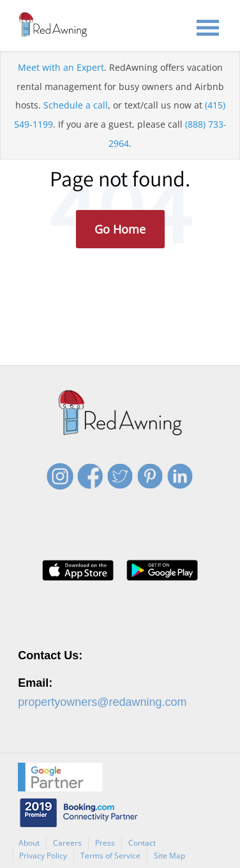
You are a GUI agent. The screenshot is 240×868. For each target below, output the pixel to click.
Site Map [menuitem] (169, 856)
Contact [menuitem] (142, 843)
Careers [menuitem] (67, 843)
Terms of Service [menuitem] (110, 856)
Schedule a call (76, 105)
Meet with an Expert (61, 67)
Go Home (120, 229)
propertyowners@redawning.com (102, 702)
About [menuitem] (29, 843)
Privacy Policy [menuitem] (43, 856)
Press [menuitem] (105, 843)
